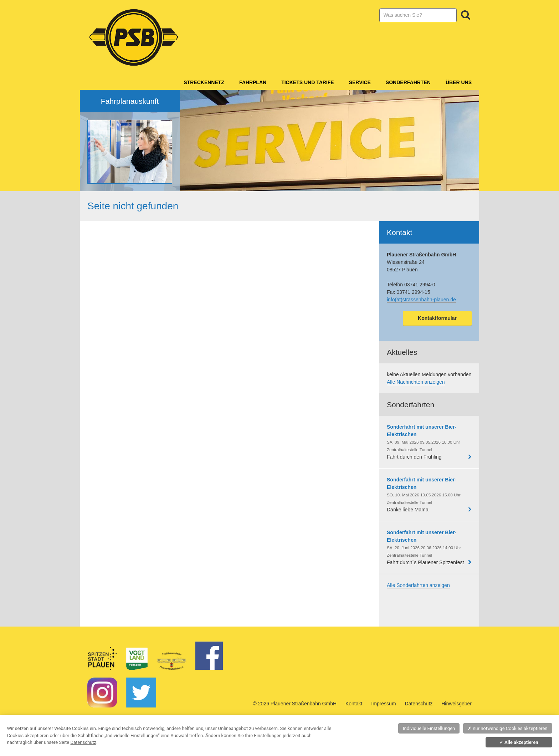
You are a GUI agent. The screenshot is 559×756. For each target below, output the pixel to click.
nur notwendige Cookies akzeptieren (508, 728)
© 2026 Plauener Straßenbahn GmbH (295, 704)
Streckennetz (204, 82)
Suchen (466, 15)
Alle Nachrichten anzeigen (416, 382)
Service (360, 82)
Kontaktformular (437, 318)
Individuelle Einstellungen (429, 728)
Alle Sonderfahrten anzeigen (418, 585)
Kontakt (354, 704)
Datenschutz (419, 704)
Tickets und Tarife (308, 82)
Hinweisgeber (457, 704)
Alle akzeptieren (519, 742)
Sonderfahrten (408, 82)
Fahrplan (253, 82)
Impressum (383, 704)
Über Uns (459, 82)
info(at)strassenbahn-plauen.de (421, 300)
